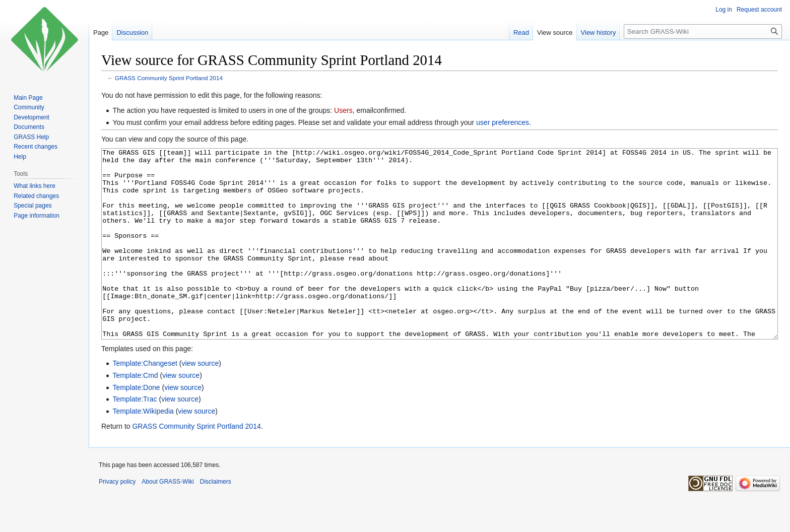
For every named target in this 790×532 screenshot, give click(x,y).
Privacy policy (117, 519)
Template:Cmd (135, 413)
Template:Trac (135, 437)
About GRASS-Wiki (168, 519)
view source (200, 401)
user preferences (503, 122)
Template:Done (136, 425)
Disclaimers (216, 519)
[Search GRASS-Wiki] (703, 31)
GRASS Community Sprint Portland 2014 (169, 78)
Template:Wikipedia (143, 449)
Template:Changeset (145, 401)
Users (343, 110)
